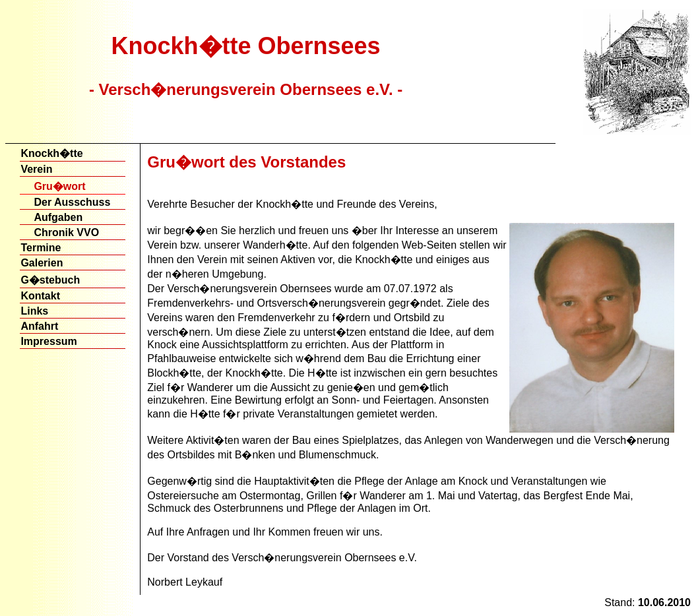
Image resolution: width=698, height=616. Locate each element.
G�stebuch (50, 280)
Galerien (42, 263)
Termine (41, 248)
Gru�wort (59, 186)
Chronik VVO (66, 232)
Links (34, 311)
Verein (36, 169)
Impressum (48, 341)
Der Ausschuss (72, 202)
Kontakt (40, 296)
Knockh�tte (51, 153)
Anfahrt (39, 326)
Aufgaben (58, 217)
